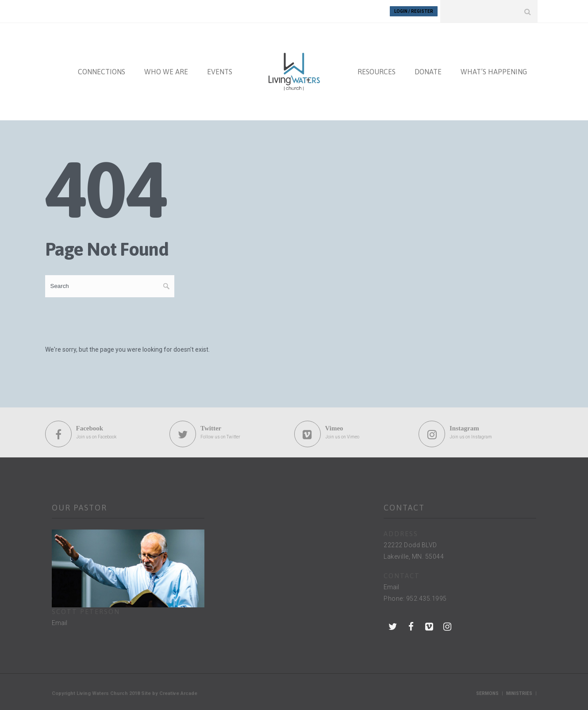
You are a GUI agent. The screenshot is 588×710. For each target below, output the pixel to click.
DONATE (428, 72)
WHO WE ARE (166, 72)
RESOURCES (377, 72)
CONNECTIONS (102, 72)
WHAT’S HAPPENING (494, 72)
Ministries (519, 693)
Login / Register (414, 11)
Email (60, 623)
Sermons (487, 693)
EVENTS (220, 72)
